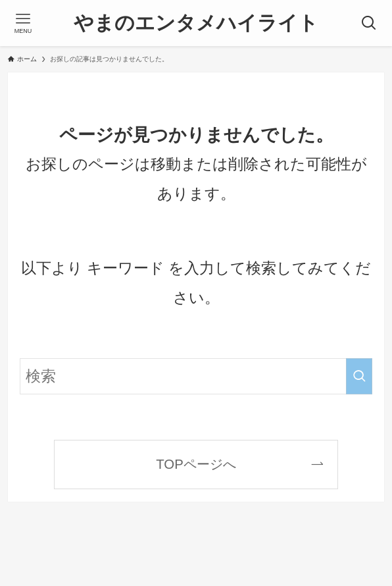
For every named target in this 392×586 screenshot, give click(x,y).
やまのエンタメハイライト (196, 23)
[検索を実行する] (359, 376)
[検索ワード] (196, 376)
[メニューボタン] (23, 23)
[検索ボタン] (369, 23)
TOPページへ (196, 464)
